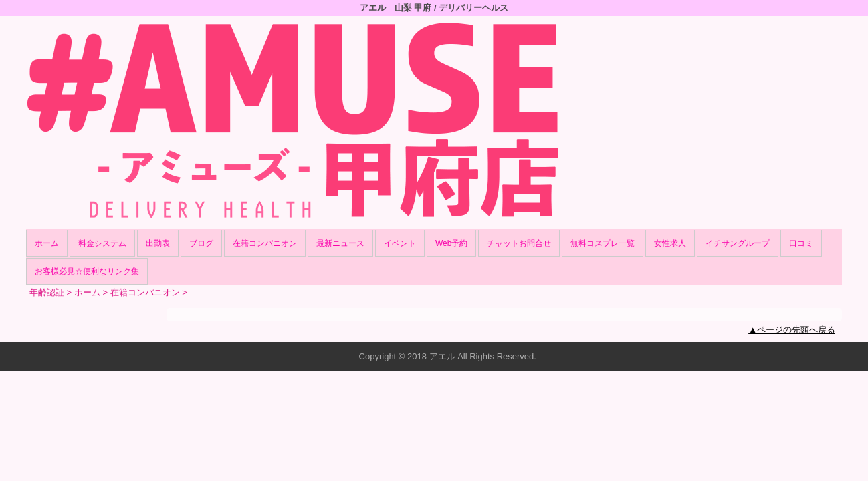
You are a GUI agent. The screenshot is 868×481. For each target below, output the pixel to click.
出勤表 (158, 243)
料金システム (102, 243)
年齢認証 (47, 292)
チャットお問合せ (519, 243)
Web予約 (451, 243)
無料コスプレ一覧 (603, 243)
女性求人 (670, 243)
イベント (400, 243)
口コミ (801, 243)
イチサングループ (738, 243)
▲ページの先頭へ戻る (792, 330)
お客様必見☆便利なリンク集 (87, 271)
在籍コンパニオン (265, 243)
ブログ (201, 243)
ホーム (47, 243)
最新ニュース (340, 243)
